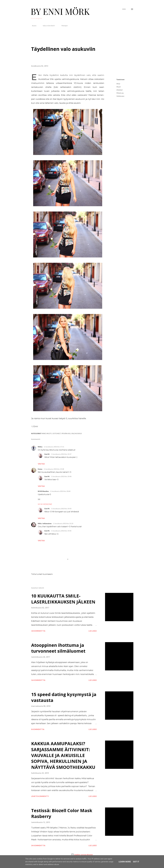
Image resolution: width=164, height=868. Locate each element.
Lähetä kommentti (40, 796)
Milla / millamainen (45, 523)
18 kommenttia (38, 631)
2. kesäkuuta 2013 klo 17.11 (54, 447)
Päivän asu (120, 93)
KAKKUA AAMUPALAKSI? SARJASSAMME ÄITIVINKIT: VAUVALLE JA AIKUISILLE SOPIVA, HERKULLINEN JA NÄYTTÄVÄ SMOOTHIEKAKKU (63, 755)
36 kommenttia (38, 680)
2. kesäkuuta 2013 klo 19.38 (54, 469)
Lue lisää (93, 631)
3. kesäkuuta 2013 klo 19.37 (61, 454)
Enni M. (47, 454)
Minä (118, 84)
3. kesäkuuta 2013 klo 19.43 (61, 509)
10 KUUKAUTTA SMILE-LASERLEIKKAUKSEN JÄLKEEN (63, 599)
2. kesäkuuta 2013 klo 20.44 (60, 491)
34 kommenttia (38, 845)
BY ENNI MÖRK (60, 11)
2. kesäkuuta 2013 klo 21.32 (63, 523)
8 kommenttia (38, 729)
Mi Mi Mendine (43, 491)
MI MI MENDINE (45, 504)
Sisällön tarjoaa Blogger (82, 855)
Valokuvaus (120, 96)
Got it (136, 862)
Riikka (40, 447)
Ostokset (119, 90)
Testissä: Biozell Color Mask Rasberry (62, 813)
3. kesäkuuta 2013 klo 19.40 (61, 476)
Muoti (118, 87)
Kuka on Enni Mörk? (48, 26)
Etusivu (33, 26)
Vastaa (41, 464)
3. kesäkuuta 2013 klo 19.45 (61, 531)
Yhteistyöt (63, 26)
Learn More (125, 862)
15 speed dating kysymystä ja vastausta (64, 697)
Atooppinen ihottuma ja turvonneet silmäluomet (58, 648)
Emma (40, 469)
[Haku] (124, 9)
